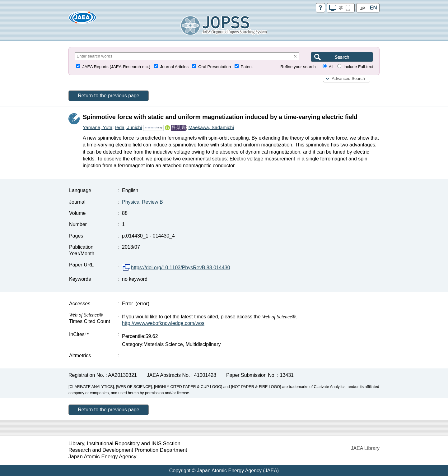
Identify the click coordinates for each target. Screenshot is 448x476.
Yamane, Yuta (98, 127)
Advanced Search (348, 79)
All (331, 67)
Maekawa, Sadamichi (211, 127)
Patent (247, 67)
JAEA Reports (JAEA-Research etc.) (116, 67)
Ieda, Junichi (128, 127)
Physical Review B (142, 202)
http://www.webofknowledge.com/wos (163, 323)
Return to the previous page (108, 96)
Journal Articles (174, 67)
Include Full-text (358, 67)
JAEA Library (365, 448)
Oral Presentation (215, 67)
